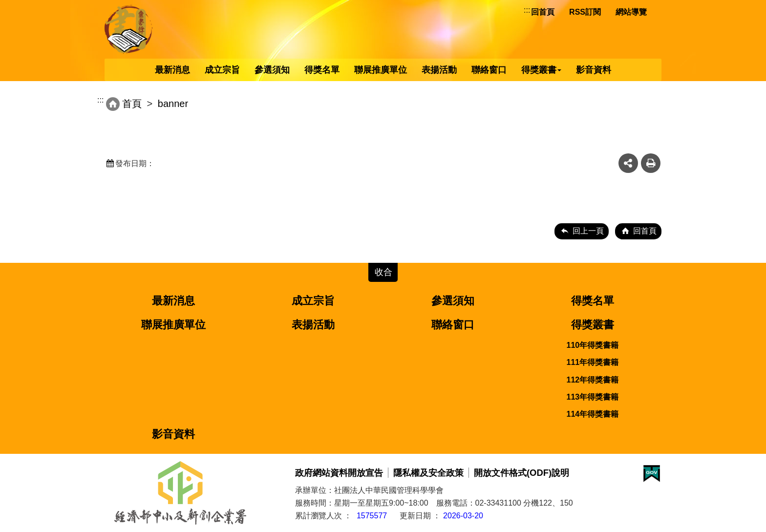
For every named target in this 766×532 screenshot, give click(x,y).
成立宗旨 (222, 70)
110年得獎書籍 (593, 345)
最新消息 (172, 70)
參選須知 (272, 70)
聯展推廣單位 (381, 70)
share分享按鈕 (628, 163)
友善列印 (651, 163)
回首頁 (543, 12)
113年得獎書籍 (593, 397)
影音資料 (594, 70)
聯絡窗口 (489, 70)
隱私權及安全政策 (428, 473)
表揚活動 (439, 70)
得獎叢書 (541, 70)
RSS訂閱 (585, 12)
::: (527, 10)
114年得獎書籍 (593, 414)
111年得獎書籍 (593, 362)
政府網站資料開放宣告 (339, 473)
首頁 (132, 104)
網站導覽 (631, 12)
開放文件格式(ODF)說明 (521, 473)
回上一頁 (588, 231)
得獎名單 (322, 70)
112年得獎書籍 (593, 380)
